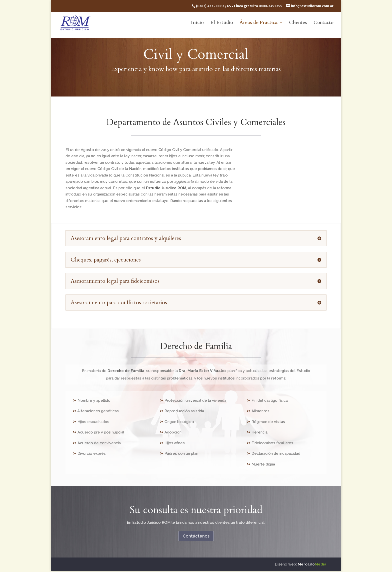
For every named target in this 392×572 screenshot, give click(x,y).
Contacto (323, 24)
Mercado (312, 565)
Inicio (197, 24)
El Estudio (222, 24)
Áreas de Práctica (258, 24)
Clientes (298, 24)
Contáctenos (196, 536)
